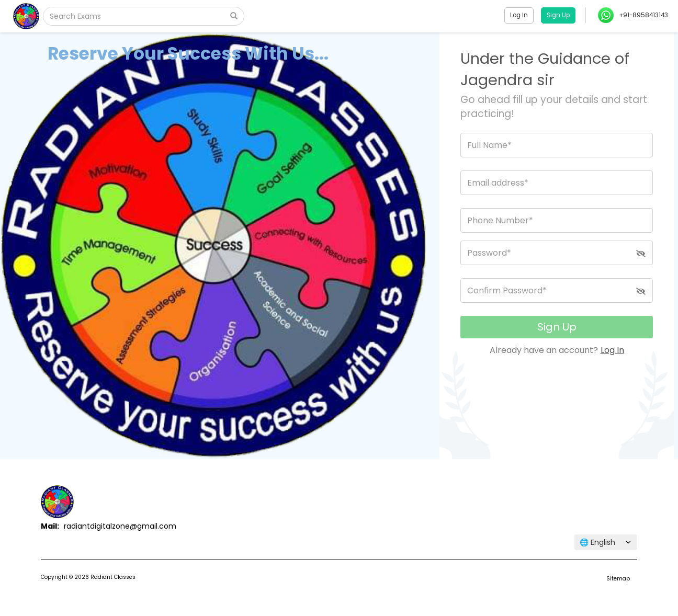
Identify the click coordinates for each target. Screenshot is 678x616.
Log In (612, 350)
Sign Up (557, 327)
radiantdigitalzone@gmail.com (120, 526)
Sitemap (618, 579)
